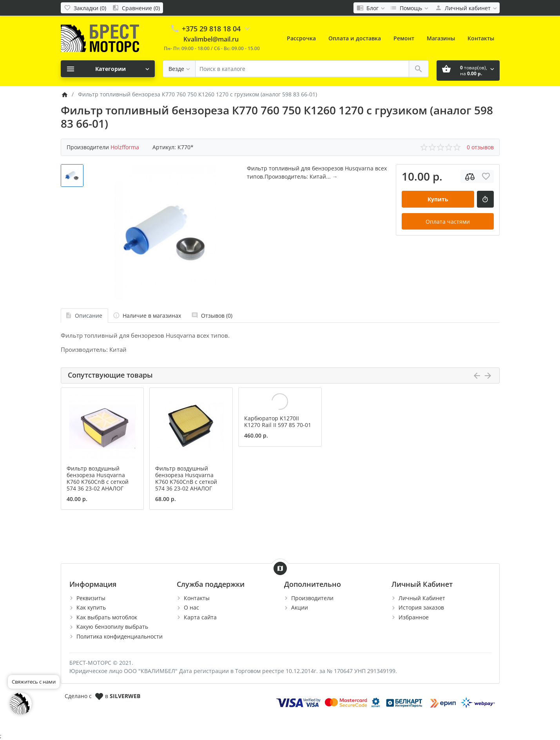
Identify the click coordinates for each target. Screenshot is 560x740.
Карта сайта (200, 617)
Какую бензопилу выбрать (112, 627)
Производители (312, 598)
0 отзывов (480, 147)
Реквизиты (91, 598)
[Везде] (179, 69)
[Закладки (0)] (85, 8)
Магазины (441, 38)
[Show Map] (280, 568)
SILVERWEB (125, 696)
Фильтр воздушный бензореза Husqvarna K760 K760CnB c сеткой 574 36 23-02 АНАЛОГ (98, 478)
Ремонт (404, 38)
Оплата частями (448, 222)
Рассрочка (301, 38)
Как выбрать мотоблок (107, 617)
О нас (191, 607)
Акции (300, 607)
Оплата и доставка (355, 38)
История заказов (421, 607)
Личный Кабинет (422, 598)
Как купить (91, 607)
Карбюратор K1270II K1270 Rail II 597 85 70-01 (278, 422)
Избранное (414, 617)
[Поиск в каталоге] (302, 69)
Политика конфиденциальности (120, 636)
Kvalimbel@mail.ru (211, 39)
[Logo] (100, 38)
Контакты (481, 38)
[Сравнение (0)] (136, 8)
